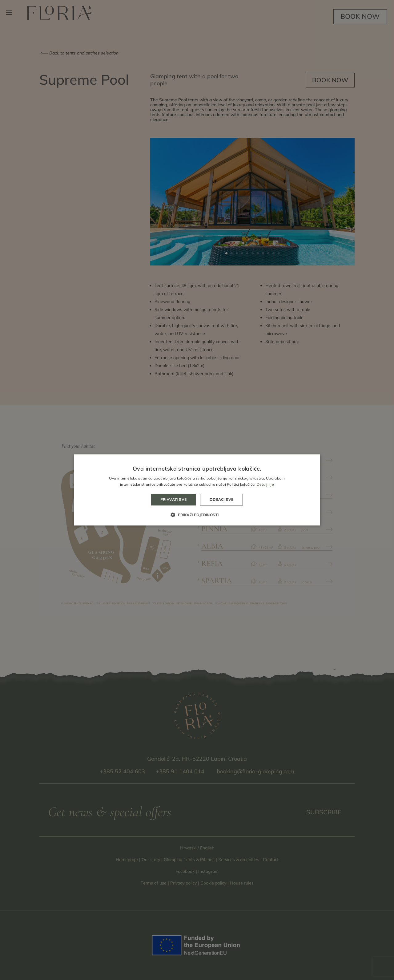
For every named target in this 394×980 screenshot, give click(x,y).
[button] (197, 515)
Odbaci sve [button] (221, 499)
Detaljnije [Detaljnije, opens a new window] (265, 485)
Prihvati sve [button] (174, 499)
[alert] (197, 490)
